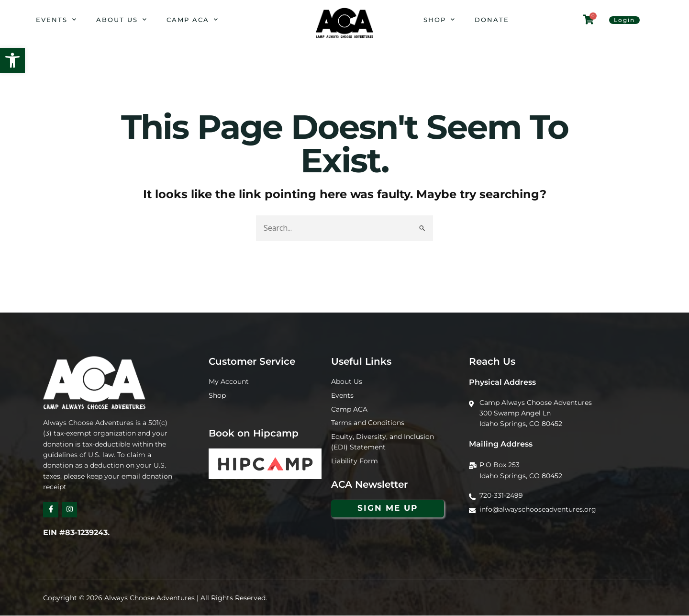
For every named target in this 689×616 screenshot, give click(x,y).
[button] (12, 60)
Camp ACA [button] (193, 19)
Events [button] (56, 19)
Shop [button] (439, 19)
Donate (492, 20)
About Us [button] (122, 19)
